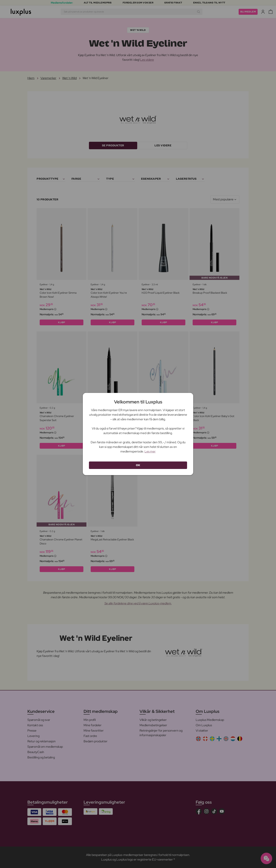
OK (138, 465)
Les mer (150, 451)
